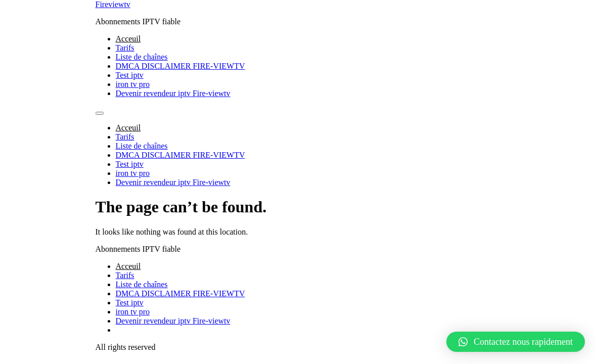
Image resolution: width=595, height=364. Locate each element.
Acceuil (128, 39)
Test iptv (130, 75)
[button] (516, 342)
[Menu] (100, 113)
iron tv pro (133, 84)
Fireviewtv (113, 4)
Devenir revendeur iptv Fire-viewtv (173, 93)
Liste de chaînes (142, 57)
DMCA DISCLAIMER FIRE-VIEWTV (180, 66)
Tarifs (125, 48)
